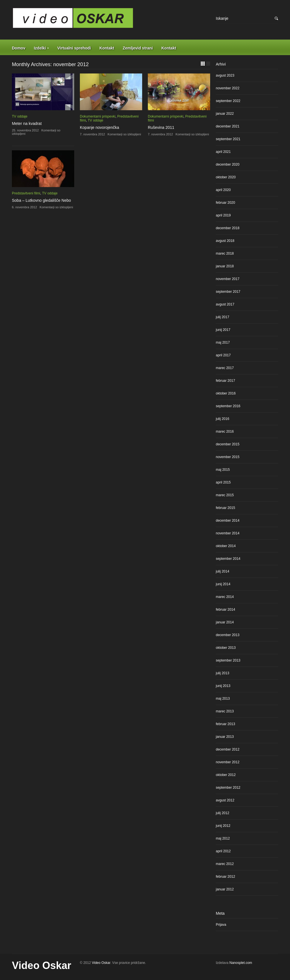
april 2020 (223, 190)
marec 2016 (225, 432)
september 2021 (228, 139)
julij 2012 (222, 813)
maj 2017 (223, 342)
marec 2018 (225, 253)
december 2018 (228, 228)
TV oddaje (20, 116)
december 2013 (228, 635)
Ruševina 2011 (161, 127)
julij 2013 (222, 673)
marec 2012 (225, 864)
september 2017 (228, 292)
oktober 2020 (226, 177)
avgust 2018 (225, 241)
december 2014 (228, 521)
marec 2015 (225, 495)
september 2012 (228, 788)
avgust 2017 (225, 304)
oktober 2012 (226, 775)
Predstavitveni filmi (26, 193)
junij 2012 (223, 826)
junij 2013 (223, 686)
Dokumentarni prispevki (98, 116)
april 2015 (223, 482)
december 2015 (228, 444)
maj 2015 (223, 470)
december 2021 (228, 126)
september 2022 (228, 101)
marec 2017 (225, 368)
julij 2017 (222, 317)
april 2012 (223, 851)
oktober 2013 (226, 648)
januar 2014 (225, 622)
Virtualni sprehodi (74, 48)
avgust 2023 (225, 75)
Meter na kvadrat (27, 123)
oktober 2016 (226, 393)
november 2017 (228, 279)
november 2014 (228, 533)
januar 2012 (225, 889)
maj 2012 (223, 838)
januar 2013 (225, 737)
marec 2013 (225, 711)
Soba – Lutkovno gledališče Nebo (41, 200)
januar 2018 (225, 266)
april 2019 (223, 215)
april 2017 (223, 355)
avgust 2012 (225, 800)
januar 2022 (225, 114)
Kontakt (107, 48)
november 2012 (228, 762)
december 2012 (228, 749)
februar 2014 (225, 610)
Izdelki (40, 48)
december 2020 (228, 164)
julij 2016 (222, 419)
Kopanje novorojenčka (100, 127)
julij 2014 (222, 571)
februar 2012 (225, 877)
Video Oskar (41, 965)
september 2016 (228, 406)
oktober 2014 (226, 546)
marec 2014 (225, 597)
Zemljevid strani (138, 48)
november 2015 (228, 457)
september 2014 (228, 559)
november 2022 (228, 88)
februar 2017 (225, 381)
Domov (19, 48)
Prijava (221, 925)
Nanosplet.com (241, 963)
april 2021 (223, 152)
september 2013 (228, 660)
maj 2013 (223, 699)
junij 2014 (223, 584)
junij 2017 (223, 330)
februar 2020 (225, 203)
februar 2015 (225, 508)
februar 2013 (225, 724)
